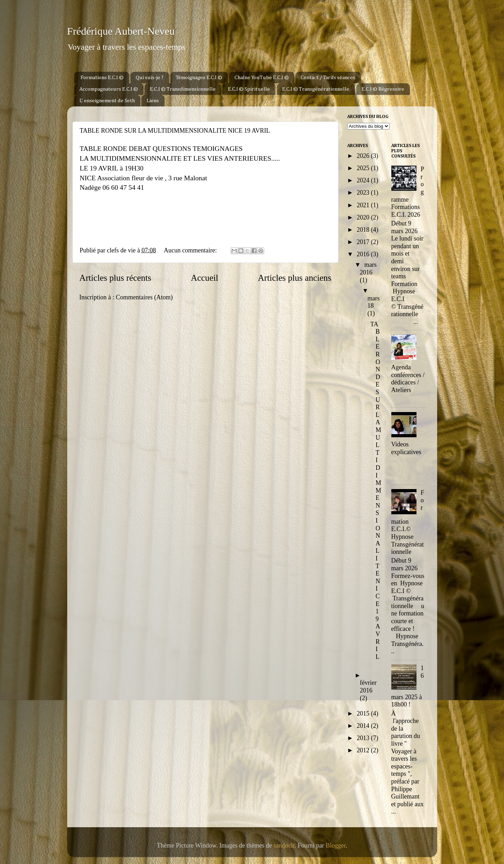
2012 (364, 750)
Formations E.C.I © (102, 78)
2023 (364, 193)
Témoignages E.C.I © (199, 78)
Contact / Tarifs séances (328, 78)
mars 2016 (368, 269)
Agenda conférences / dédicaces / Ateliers (408, 379)
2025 (364, 168)
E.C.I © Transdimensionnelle (183, 89)
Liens (153, 101)
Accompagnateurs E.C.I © (109, 89)
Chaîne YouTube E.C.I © (262, 78)
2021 (364, 205)
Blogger (336, 845)
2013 (364, 738)
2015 (364, 713)
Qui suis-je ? (150, 78)
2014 (364, 726)
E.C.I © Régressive (383, 89)
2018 (364, 230)
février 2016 (368, 687)
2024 (364, 180)
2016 (364, 254)
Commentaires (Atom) (144, 297)
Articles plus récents (115, 278)
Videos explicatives (406, 448)
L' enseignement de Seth (107, 101)
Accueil (204, 278)
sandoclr (284, 845)
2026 (364, 156)
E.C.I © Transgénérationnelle (316, 89)
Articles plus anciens (295, 278)
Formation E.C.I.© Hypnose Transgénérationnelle (408, 522)
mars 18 (374, 302)
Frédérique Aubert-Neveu (121, 31)
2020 (364, 217)
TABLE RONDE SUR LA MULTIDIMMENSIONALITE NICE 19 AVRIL (175, 131)
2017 (364, 242)
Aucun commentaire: (191, 250)
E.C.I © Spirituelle (249, 89)
